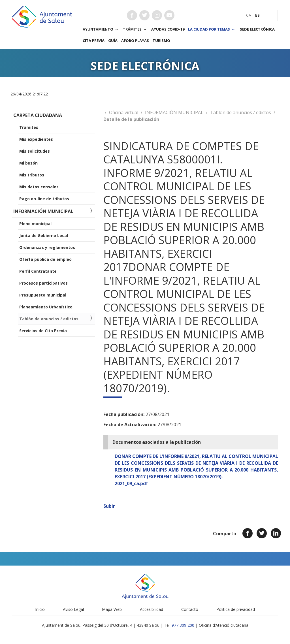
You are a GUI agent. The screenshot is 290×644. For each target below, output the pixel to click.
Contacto (190, 609)
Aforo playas (135, 40)
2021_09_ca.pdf (131, 483)
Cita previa (94, 40)
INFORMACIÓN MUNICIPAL (174, 112)
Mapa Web (112, 609)
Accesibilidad (152, 609)
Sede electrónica (257, 29)
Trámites (135, 29)
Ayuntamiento (101, 29)
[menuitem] (249, 15)
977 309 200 (183, 625)
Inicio (40, 609)
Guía (113, 40)
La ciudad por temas (212, 29)
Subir (109, 506)
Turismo (161, 40)
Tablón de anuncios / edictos (241, 112)
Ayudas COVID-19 (168, 29)
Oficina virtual (124, 112)
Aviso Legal (73, 609)
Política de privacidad (236, 609)
